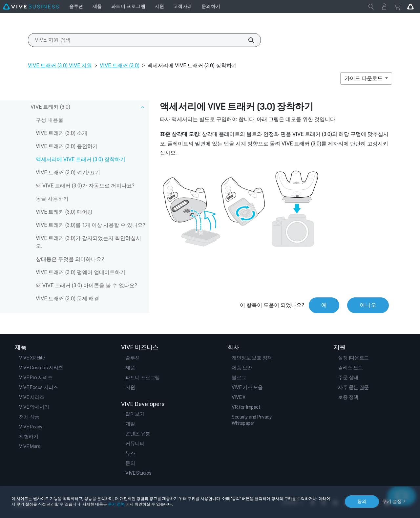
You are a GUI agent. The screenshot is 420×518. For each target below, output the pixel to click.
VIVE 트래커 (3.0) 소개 (62, 133)
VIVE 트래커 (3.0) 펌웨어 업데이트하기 (81, 272)
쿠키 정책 (116, 504)
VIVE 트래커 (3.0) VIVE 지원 (60, 65)
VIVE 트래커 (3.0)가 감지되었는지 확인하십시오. (88, 242)
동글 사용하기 (52, 199)
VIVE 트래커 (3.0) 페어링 (64, 212)
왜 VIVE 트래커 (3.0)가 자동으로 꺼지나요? (85, 186)
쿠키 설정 (392, 501)
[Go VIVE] (410, 7)
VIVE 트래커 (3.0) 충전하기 (67, 146)
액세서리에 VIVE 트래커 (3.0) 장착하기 (81, 159)
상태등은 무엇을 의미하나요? (70, 259)
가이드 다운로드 (364, 78)
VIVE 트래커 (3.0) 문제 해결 (67, 299)
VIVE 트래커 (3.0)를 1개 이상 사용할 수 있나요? (91, 225)
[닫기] (371, 7)
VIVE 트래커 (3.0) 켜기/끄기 (68, 173)
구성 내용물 (50, 120)
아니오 (368, 305)
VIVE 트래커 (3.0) (120, 65)
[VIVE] (31, 7)
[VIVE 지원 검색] (247, 40)
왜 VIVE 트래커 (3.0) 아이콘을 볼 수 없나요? (86, 285)
